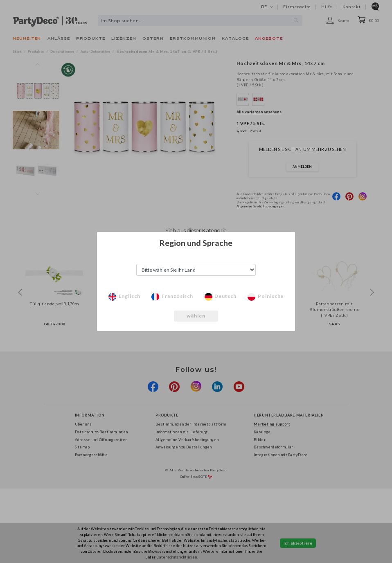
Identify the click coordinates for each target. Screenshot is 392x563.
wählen (196, 316)
